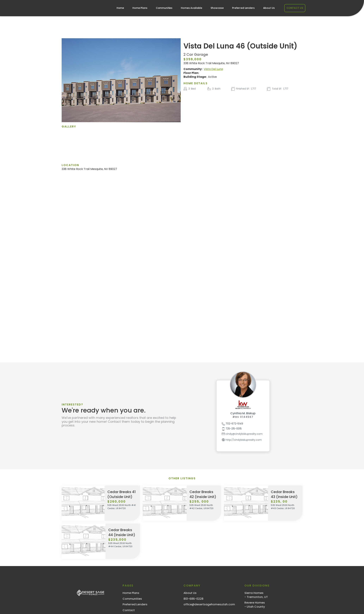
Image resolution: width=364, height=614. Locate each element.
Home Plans (140, 8)
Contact (129, 610)
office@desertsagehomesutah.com (209, 604)
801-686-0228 (193, 599)
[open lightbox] (121, 142)
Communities (164, 8)
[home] (78, 8)
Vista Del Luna (213, 69)
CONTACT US (295, 8)
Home (120, 8)
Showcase (217, 8)
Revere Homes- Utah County (255, 605)
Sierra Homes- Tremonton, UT (256, 595)
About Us (269, 8)
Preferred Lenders (243, 8)
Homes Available (192, 8)
